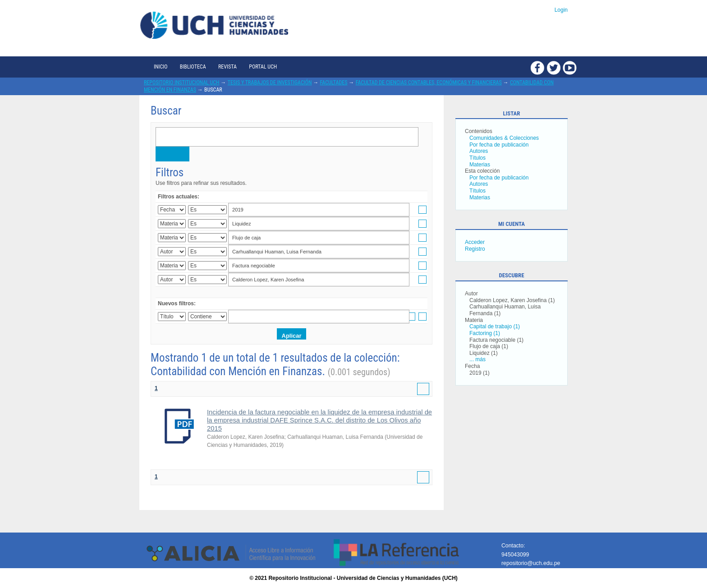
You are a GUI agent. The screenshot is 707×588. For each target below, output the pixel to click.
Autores (479, 151)
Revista (227, 67)
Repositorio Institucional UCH (182, 83)
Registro (475, 249)
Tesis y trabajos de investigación (270, 83)
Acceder (475, 242)
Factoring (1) (485, 333)
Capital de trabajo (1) (495, 326)
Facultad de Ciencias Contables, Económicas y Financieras (429, 83)
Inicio (161, 67)
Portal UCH (263, 67)
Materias (480, 165)
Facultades (334, 83)
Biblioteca (193, 67)
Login (561, 10)
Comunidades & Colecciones (504, 138)
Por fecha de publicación (499, 145)
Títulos (477, 158)
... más (477, 359)
